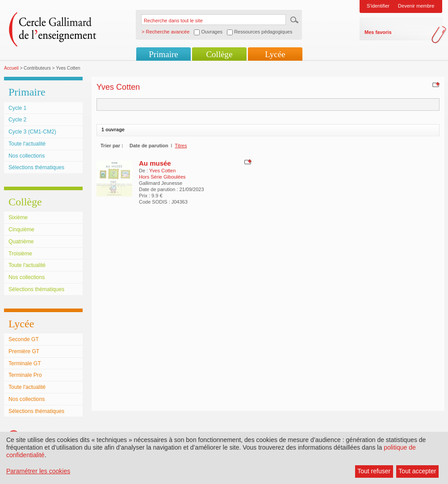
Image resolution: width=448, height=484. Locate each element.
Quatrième (21, 242)
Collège (219, 54)
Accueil (11, 68)
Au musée (155, 163)
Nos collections (27, 156)
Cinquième (21, 229)
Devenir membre (416, 6)
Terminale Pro (25, 375)
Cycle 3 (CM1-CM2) (32, 132)
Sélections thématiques (36, 167)
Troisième (20, 254)
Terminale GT (25, 363)
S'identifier (378, 6)
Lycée (275, 54)
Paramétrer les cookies (38, 471)
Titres (181, 146)
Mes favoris (378, 32)
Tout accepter (417, 471)
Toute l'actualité (27, 144)
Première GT (24, 351)
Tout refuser (374, 471)
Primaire (163, 54)
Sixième (18, 217)
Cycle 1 (17, 108)
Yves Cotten (162, 171)
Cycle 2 (17, 120)
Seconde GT (24, 339)
